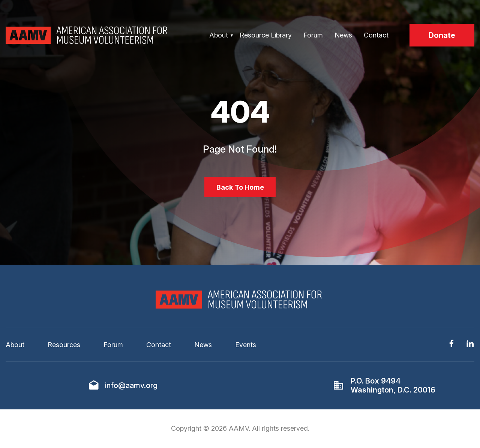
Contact (376, 35)
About (219, 35)
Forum (313, 35)
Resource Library (266, 35)
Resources (64, 347)
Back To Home (240, 188)
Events (246, 347)
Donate (442, 35)
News (343, 35)
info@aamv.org (131, 388)
